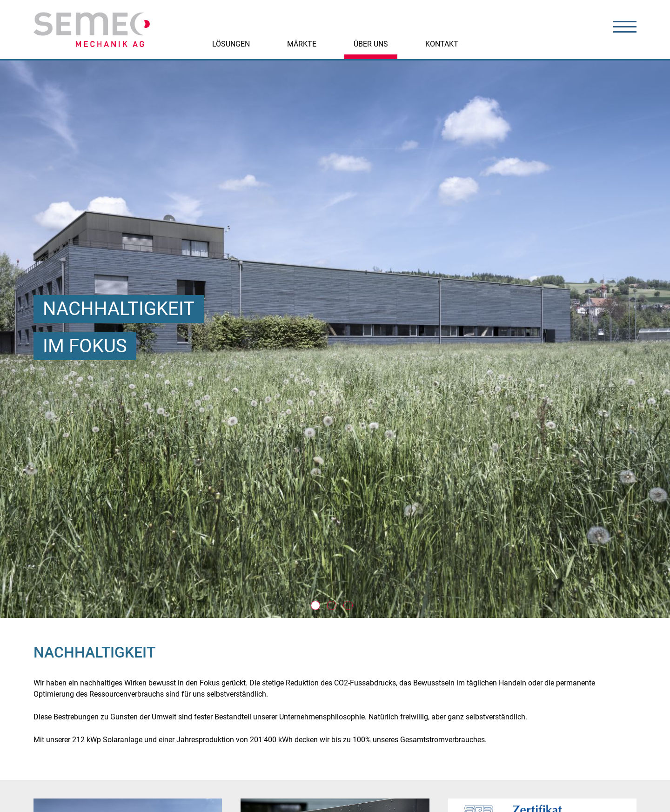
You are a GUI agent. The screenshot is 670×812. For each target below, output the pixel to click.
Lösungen (231, 44)
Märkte (302, 44)
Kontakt (442, 44)
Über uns (371, 44)
